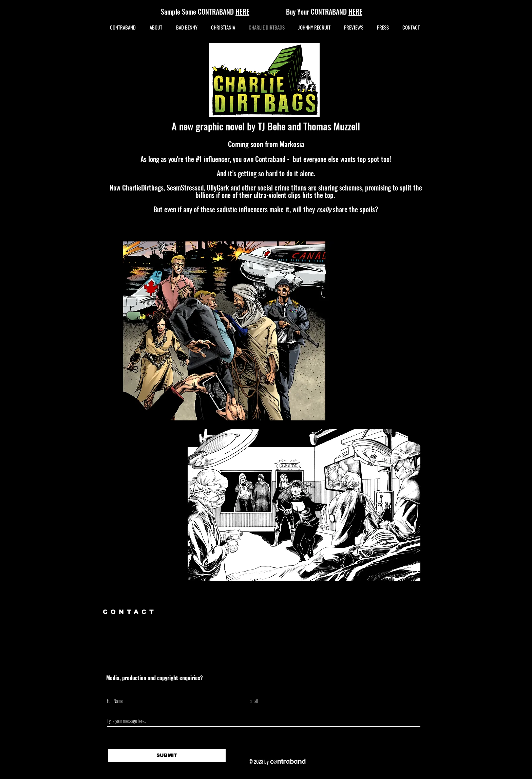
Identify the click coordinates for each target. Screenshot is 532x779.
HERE (355, 12)
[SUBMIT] (167, 756)
